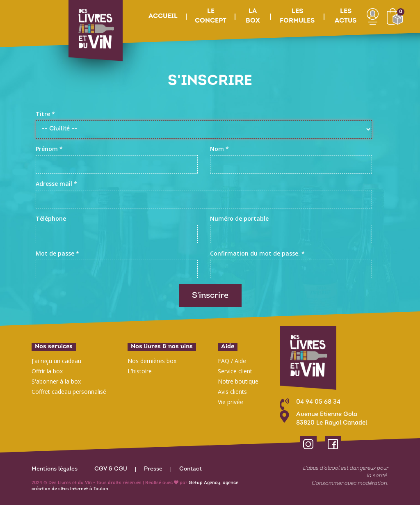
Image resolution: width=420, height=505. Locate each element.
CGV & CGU (111, 469)
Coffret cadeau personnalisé (69, 392)
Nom (219, 149)
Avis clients (232, 392)
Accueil (163, 16)
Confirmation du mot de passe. (257, 253)
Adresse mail (56, 184)
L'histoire (140, 371)
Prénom (49, 149)
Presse (153, 469)
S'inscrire (210, 296)
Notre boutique (238, 381)
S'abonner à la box (56, 381)
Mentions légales (55, 469)
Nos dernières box (152, 361)
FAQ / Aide (232, 361)
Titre (45, 114)
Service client (235, 371)
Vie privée (231, 402)
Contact (191, 469)
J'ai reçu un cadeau (56, 361)
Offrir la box (47, 371)
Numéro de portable (239, 218)
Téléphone (51, 218)
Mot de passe (57, 253)
